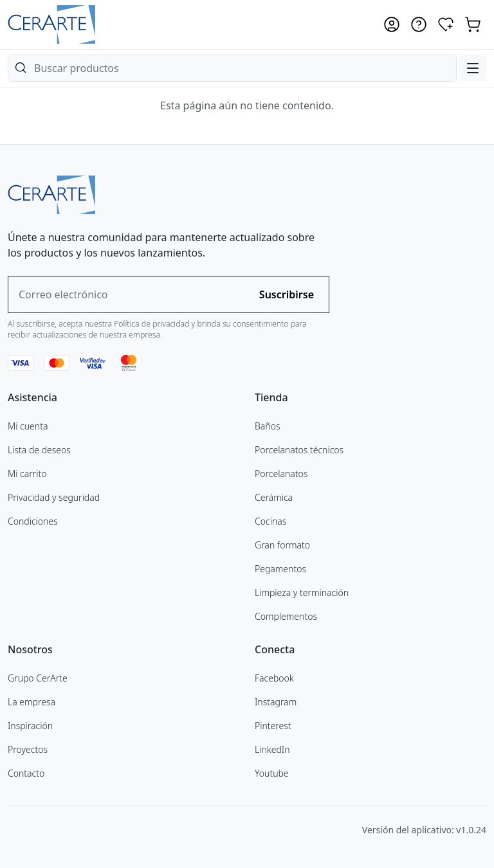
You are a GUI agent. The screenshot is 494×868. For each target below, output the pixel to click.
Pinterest (273, 726)
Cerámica (274, 497)
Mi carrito (27, 474)
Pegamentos (280, 569)
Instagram (276, 702)
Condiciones (33, 521)
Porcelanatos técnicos (299, 450)
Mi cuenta (28, 426)
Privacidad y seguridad (54, 497)
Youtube (272, 773)
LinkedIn (272, 749)
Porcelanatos (281, 474)
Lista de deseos (39, 450)
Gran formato (282, 545)
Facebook (274, 678)
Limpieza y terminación (302, 592)
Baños (267, 426)
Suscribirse (287, 294)
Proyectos (28, 749)
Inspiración (30, 726)
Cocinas (270, 521)
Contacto (26, 773)
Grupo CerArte (38, 678)
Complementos (286, 616)
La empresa (32, 702)
